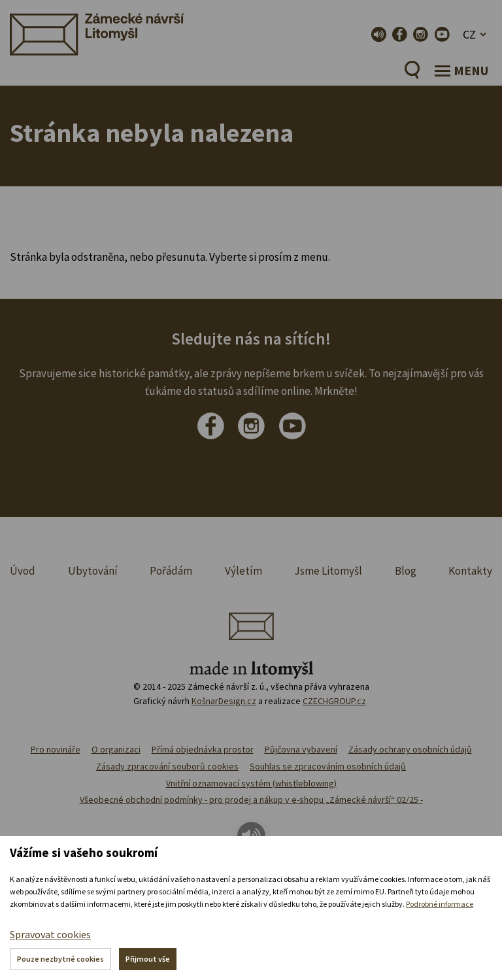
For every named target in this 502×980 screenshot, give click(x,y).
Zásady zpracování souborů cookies (167, 766)
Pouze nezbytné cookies (60, 959)
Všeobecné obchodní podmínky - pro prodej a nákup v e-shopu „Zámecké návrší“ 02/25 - (251, 800)
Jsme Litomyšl (328, 571)
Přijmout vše (148, 959)
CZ (469, 34)
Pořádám (171, 571)
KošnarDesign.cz (224, 701)
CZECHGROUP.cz (334, 701)
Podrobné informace (440, 904)
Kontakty (470, 571)
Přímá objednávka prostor (203, 749)
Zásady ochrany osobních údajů (410, 749)
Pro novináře (56, 749)
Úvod (23, 571)
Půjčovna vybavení (301, 749)
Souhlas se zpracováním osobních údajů (328, 766)
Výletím (243, 571)
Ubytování (93, 571)
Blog (406, 571)
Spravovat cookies (50, 934)
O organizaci (116, 749)
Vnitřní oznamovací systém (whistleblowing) (251, 783)
